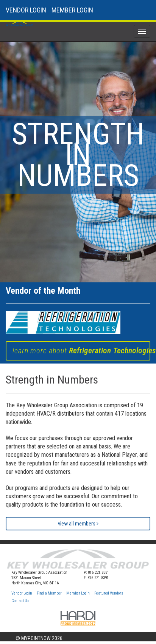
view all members (78, 524)
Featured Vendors (109, 593)
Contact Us (20, 601)
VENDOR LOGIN (26, 10)
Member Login (78, 593)
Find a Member (49, 593)
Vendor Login (22, 593)
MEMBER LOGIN (72, 10)
